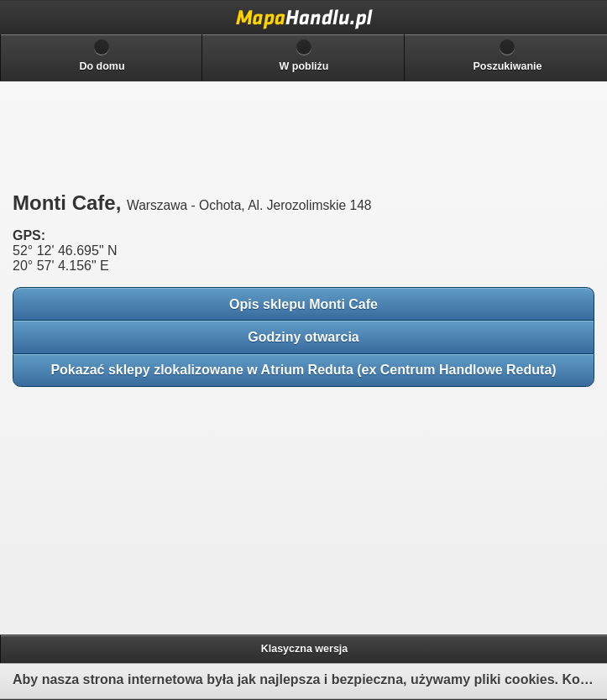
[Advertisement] (134, 505)
